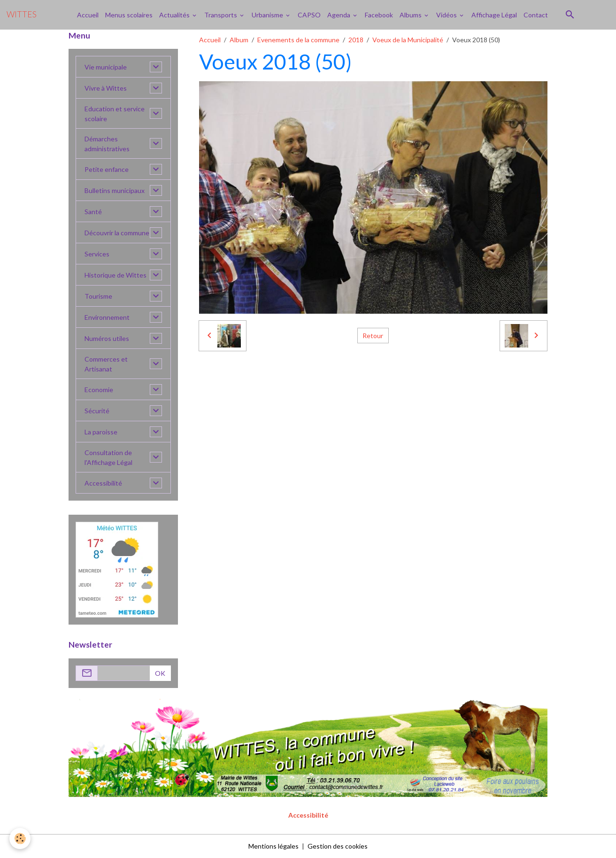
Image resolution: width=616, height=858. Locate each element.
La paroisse (101, 432)
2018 (356, 40)
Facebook (379, 15)
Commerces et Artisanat (106, 364)
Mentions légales (273, 846)
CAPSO (309, 15)
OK (160, 673)
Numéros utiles (107, 338)
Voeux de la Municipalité (408, 40)
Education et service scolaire (115, 114)
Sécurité (97, 411)
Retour (373, 336)
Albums (411, 15)
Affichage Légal (494, 15)
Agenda (339, 15)
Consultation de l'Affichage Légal (108, 457)
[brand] (22, 15)
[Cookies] (20, 839)
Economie (99, 390)
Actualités (175, 15)
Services (97, 254)
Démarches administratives (107, 144)
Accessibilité (103, 483)
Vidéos (447, 15)
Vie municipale (106, 67)
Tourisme (98, 296)
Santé (93, 212)
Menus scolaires (129, 15)
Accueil (88, 15)
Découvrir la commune (117, 233)
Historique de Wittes (115, 275)
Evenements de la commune (298, 40)
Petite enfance (107, 169)
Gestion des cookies (338, 846)
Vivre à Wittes (106, 88)
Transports (221, 15)
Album (239, 40)
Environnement (107, 317)
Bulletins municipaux (115, 190)
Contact (536, 15)
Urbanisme (268, 15)
